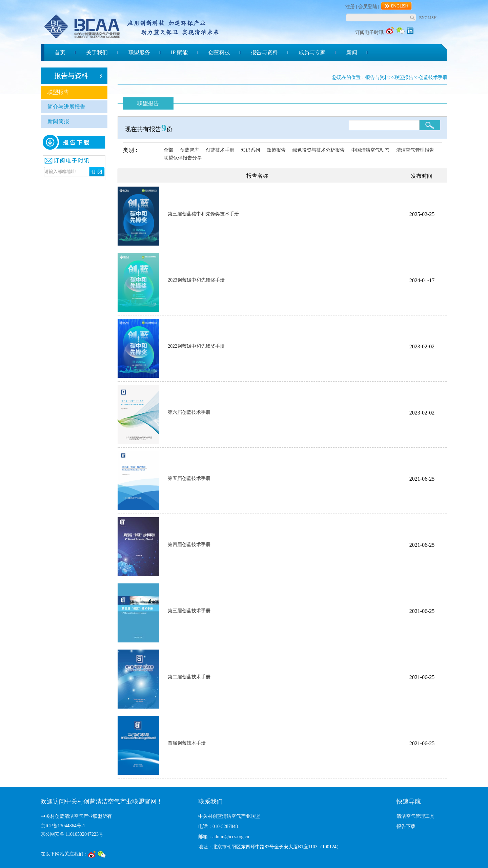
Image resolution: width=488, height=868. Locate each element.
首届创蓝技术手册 (187, 743)
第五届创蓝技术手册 (189, 478)
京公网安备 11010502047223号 (72, 834)
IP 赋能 (179, 52)
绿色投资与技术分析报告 (319, 150)
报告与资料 (264, 52)
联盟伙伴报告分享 (183, 158)
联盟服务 (139, 52)
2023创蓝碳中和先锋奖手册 (196, 280)
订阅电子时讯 (369, 32)
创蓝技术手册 (220, 150)
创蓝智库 (189, 150)
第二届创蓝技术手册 (189, 677)
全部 (168, 150)
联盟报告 (58, 92)
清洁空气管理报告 (415, 150)
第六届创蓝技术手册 (189, 412)
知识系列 (250, 150)
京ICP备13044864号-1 (63, 826)
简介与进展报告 (66, 107)
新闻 (352, 52)
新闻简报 (58, 121)
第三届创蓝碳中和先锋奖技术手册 (203, 214)
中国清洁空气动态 (370, 150)
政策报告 (276, 150)
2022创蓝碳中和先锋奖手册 (196, 346)
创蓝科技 (219, 52)
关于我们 (97, 52)
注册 (350, 7)
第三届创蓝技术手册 (189, 611)
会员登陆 (368, 7)
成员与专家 (312, 52)
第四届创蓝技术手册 (189, 545)
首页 (60, 52)
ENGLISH (428, 18)
